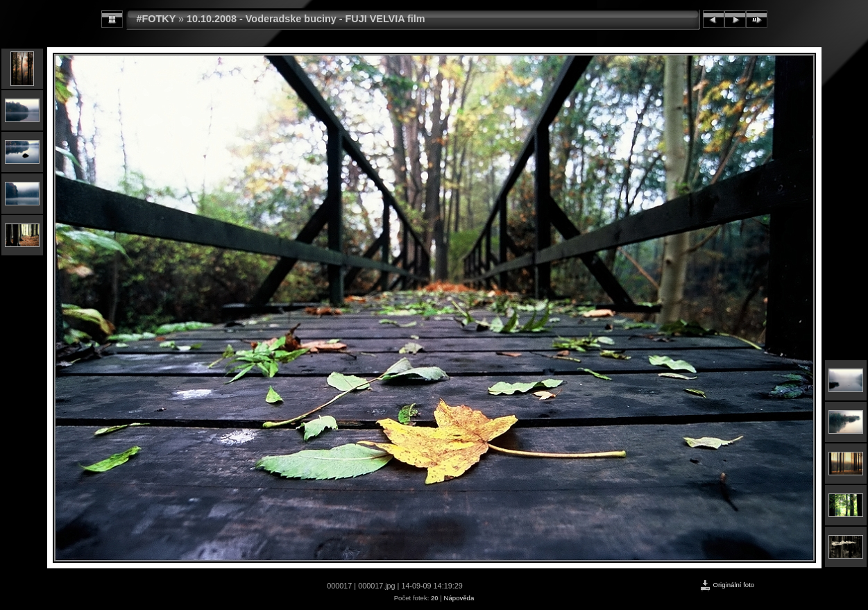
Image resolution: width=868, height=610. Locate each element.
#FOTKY (156, 19)
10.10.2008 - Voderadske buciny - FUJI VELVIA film (306, 19)
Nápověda (459, 598)
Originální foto (727, 585)
